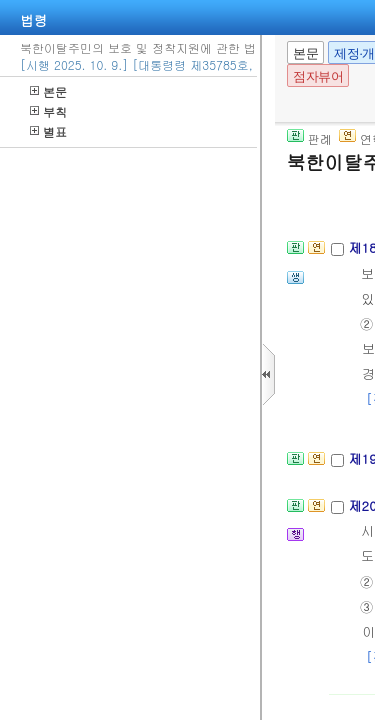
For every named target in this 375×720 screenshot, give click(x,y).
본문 (48, 91)
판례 (309, 138)
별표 (48, 131)
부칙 (48, 111)
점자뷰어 (318, 76)
